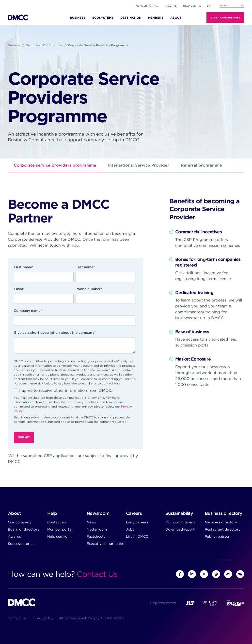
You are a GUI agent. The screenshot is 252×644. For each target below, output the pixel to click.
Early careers (137, 522)
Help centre (57, 536)
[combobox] (232, 6)
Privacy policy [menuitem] (43, 618)
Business (14, 45)
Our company (20, 522)
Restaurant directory (223, 529)
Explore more (163, 603)
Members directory (221, 522)
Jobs (130, 529)
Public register (217, 536)
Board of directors (24, 529)
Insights (171, 6)
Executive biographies (106, 544)
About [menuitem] (176, 18)
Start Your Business (225, 17)
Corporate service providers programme (55, 165)
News (91, 522)
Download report (180, 529)
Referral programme (201, 165)
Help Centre (192, 6)
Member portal (147, 6)
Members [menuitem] (156, 18)
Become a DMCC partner (44, 45)
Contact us (57, 522)
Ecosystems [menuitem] (103, 18)
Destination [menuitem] (131, 18)
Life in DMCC (137, 536)
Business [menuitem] (78, 18)
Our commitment (180, 522)
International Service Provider (139, 165)
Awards (14, 536)
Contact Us (97, 574)
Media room (97, 529)
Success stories (21, 544)
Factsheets (96, 536)
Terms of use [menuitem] (17, 618)
